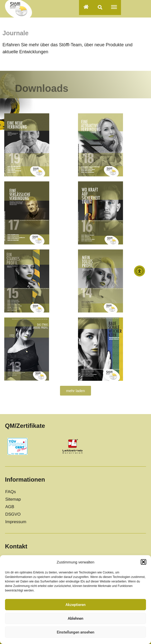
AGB (10, 507)
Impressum (16, 522)
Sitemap (13, 499)
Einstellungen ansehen (75, 632)
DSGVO (13, 514)
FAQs (11, 492)
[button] (143, 562)
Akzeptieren (75, 605)
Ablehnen (75, 618)
